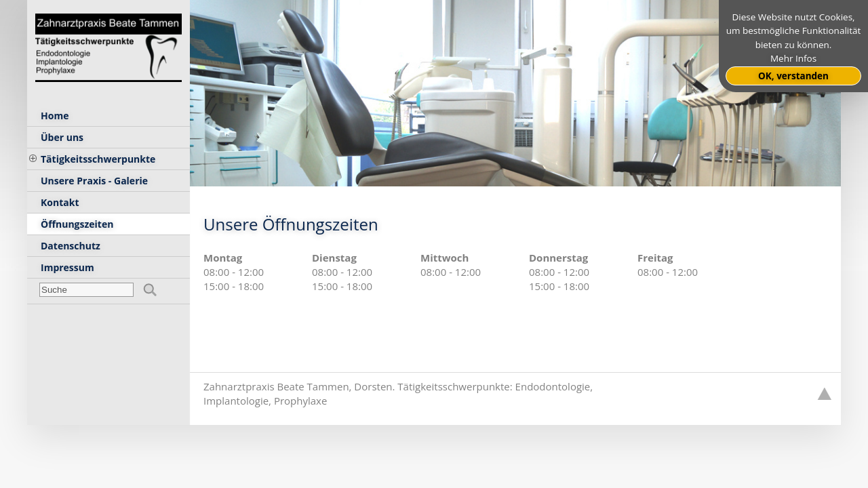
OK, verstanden (793, 76)
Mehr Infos (793, 58)
